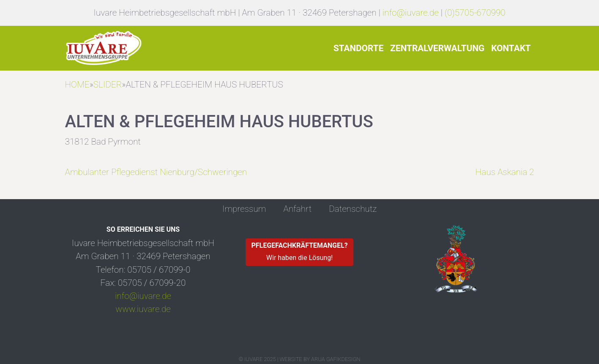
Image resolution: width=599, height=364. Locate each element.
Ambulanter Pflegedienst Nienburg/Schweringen (156, 172)
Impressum (244, 209)
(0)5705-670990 (475, 13)
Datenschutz (353, 209)
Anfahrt (297, 209)
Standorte (358, 48)
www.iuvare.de (143, 309)
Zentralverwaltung (437, 48)
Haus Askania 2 (505, 172)
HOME (77, 85)
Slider (108, 85)
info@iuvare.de (411, 13)
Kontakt (511, 48)
